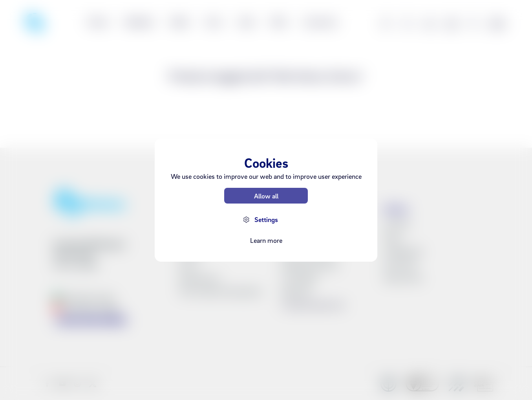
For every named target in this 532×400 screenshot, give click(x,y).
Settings (266, 219)
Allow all (266, 196)
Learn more (266, 240)
